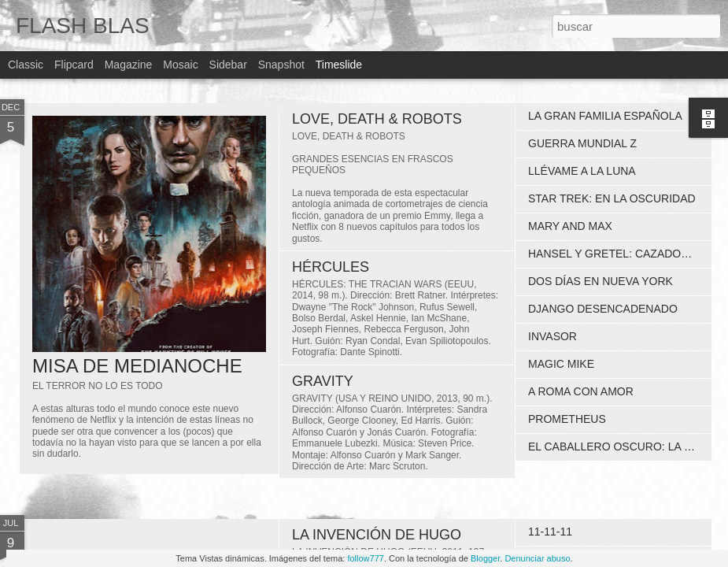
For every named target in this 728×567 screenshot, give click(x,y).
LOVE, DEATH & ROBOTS (377, 119)
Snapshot (281, 65)
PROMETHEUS (567, 419)
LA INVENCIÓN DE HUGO (377, 535)
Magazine (129, 65)
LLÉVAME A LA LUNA (582, 171)
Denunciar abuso (537, 558)
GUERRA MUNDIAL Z (582, 143)
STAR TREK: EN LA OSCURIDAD (612, 198)
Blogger (485, 558)
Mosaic (180, 65)
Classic (26, 65)
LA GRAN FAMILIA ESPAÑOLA (605, 116)
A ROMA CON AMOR (581, 391)
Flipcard (74, 65)
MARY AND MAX (570, 226)
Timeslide (339, 65)
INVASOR (552, 336)
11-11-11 (550, 532)
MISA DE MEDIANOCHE (137, 366)
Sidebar (228, 65)
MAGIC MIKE (561, 364)
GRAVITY (323, 381)
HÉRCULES (331, 267)
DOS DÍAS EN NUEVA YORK (601, 281)
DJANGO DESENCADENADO (603, 309)
